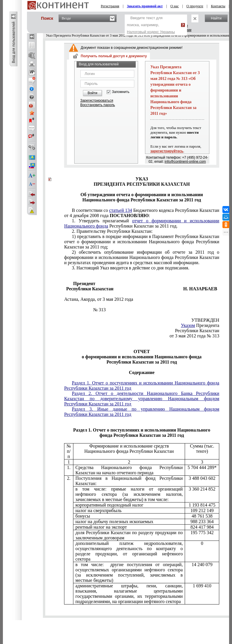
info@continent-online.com (185, 162)
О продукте (195, 6)
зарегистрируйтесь (167, 151)
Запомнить (121, 92)
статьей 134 (120, 210)
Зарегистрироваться (97, 101)
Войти (93, 93)
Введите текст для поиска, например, (151, 25)
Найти (216, 18)
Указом (188, 325)
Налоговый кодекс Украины (151, 32)
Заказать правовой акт (145, 6)
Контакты (218, 6)
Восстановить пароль (98, 105)
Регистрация (110, 6)
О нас (175, 6)
